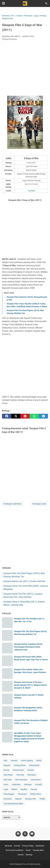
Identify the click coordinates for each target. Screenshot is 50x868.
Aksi (5, 761)
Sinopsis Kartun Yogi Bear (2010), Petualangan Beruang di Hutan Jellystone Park (28, 647)
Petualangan (9, 794)
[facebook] (7, 416)
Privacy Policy (28, 846)
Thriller (42, 799)
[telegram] (43, 416)
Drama (6, 770)
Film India (8, 780)
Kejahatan (16, 784)
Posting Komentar (10, 39)
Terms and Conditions (14, 850)
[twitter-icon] (25, 834)
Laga (6, 789)
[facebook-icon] (18, 834)
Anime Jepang (27, 761)
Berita (39, 761)
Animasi (14, 761)
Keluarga (28, 784)
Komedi (38, 784)
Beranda (8, 846)
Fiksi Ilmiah (8, 775)
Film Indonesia (21, 780)
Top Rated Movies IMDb (13, 804)
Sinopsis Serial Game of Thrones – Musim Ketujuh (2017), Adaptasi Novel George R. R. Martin (30, 685)
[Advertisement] (25, 69)
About (28, 850)
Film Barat (32, 775)
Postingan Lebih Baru (13, 504)
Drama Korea (18, 770)
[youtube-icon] (32, 834)
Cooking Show (20, 765)
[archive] (11, 817)
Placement (22, 794)
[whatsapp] (34, 416)
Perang (34, 789)
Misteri (14, 789)
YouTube (31, 191)
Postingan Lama (39, 504)
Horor (6, 784)
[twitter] (16, 416)
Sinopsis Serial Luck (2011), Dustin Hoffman (24, 581)
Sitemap (29, 855)
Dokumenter (34, 765)
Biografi (7, 765)
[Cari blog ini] (46, 3)
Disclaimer (40, 846)
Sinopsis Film (30, 799)
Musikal (24, 789)
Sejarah (18, 799)
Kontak (17, 846)
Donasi (21, 855)
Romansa (8, 799)
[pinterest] (25, 416)
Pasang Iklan (38, 850)
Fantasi (30, 770)
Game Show (36, 780)
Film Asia (20, 775)
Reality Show (36, 794)
